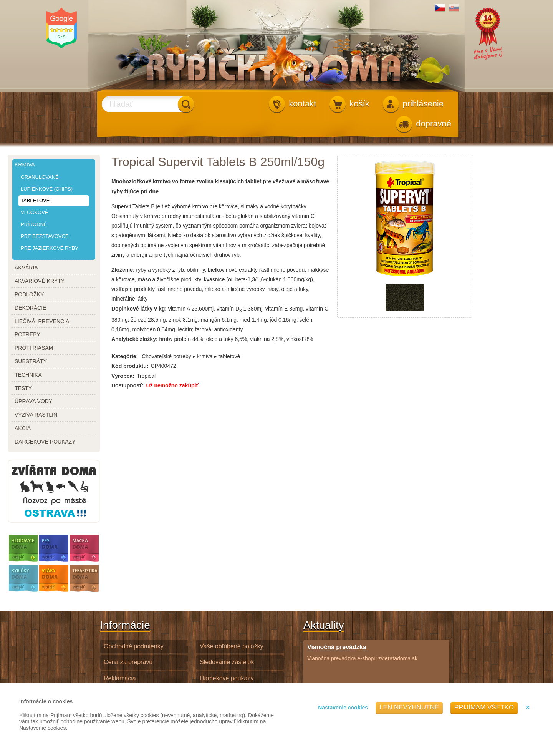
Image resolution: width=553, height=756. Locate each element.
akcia (23, 428)
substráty (31, 361)
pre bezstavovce (45, 236)
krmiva (25, 164)
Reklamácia (120, 678)
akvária (26, 268)
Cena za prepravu (128, 662)
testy (23, 388)
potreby (27, 334)
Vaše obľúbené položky (231, 646)
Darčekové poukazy (227, 678)
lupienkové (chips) (47, 189)
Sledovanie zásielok (227, 662)
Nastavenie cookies (343, 708)
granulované (40, 177)
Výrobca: (123, 376)
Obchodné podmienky (134, 646)
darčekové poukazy (45, 442)
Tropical (146, 376)
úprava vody (33, 401)
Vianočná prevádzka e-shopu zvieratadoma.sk (362, 652)
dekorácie (30, 308)
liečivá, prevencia (42, 321)
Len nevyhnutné (409, 707)
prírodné (34, 224)
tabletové (35, 200)
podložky (29, 294)
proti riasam (34, 348)
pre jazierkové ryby (50, 248)
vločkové (35, 212)
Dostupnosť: (127, 385)
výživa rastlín (36, 415)
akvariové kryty (40, 281)
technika (28, 375)
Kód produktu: (130, 366)
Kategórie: (125, 356)
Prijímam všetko (484, 707)
